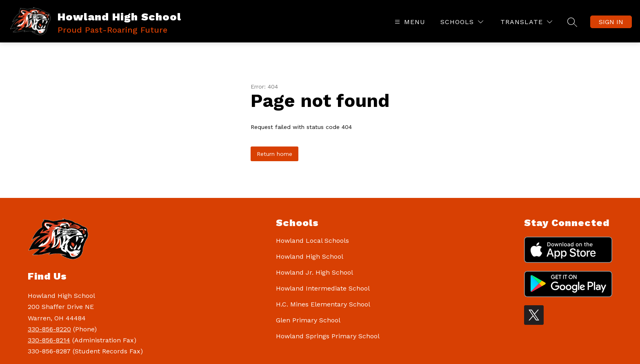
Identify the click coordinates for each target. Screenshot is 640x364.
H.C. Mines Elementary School (323, 304)
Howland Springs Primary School (328, 336)
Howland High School (310, 256)
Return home (274, 154)
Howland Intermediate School (323, 288)
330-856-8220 (49, 329)
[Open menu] (409, 22)
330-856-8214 (49, 340)
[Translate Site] (526, 22)
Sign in (611, 22)
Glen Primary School (308, 320)
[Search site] (572, 22)
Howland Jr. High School (314, 272)
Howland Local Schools (312, 241)
